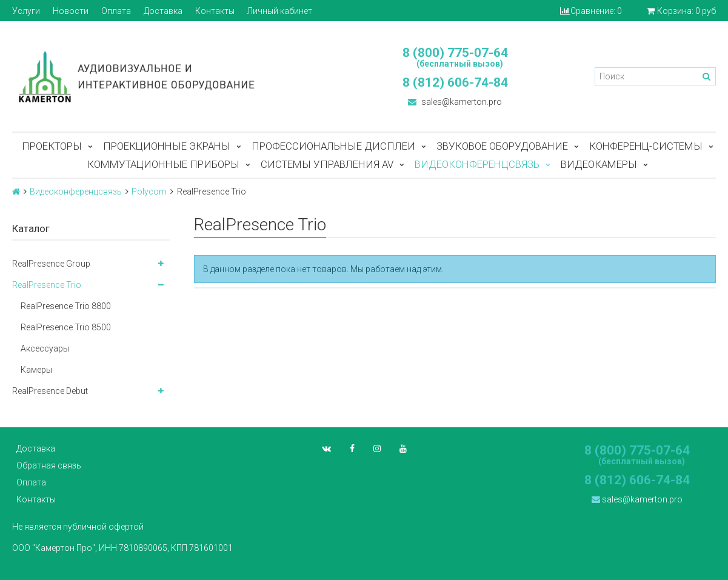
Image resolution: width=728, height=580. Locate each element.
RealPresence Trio (47, 285)
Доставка (163, 11)
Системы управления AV (327, 164)
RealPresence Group (51, 264)
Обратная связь (49, 465)
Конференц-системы (646, 146)
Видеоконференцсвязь (477, 164)
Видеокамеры (599, 164)
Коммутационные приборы (163, 164)
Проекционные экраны (167, 146)
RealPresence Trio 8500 (66, 327)
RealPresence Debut (50, 391)
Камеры (36, 370)
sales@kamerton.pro (455, 102)
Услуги (26, 11)
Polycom (149, 192)
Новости (71, 11)
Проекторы (52, 146)
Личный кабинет (280, 11)
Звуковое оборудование (502, 146)
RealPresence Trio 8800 (66, 306)
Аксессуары (45, 348)
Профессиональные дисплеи (333, 146)
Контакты (215, 11)
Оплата (116, 11)
